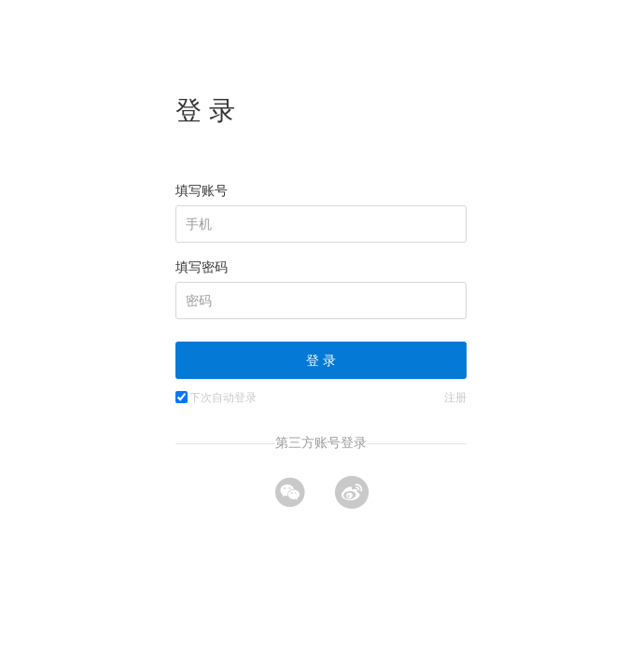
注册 (455, 398)
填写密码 (202, 267)
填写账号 (202, 190)
